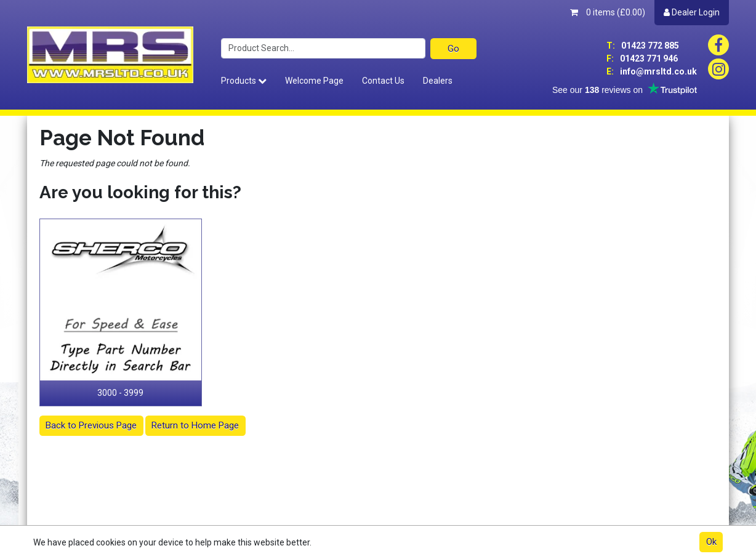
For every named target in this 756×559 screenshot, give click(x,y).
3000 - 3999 (120, 393)
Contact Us (383, 81)
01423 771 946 (642, 58)
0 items (608, 12)
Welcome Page (314, 81)
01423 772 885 (643, 46)
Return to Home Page (195, 425)
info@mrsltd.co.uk (652, 71)
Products (244, 81)
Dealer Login (692, 12)
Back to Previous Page (91, 425)
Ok (711, 542)
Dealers (438, 81)
